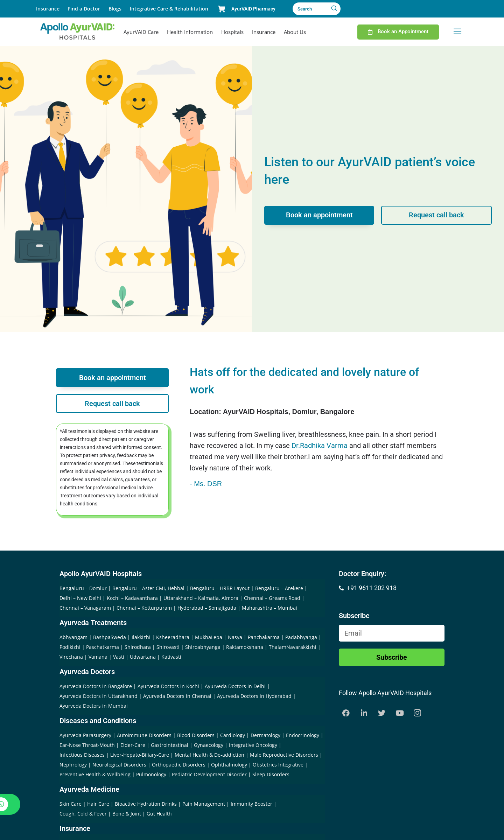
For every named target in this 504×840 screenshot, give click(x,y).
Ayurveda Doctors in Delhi (235, 686)
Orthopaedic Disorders (179, 765)
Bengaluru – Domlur (83, 588)
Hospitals (232, 32)
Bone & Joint (127, 814)
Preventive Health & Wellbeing (95, 774)
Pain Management (204, 804)
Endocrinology (303, 735)
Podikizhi (70, 647)
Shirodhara (138, 647)
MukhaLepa (209, 637)
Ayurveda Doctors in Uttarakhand (99, 696)
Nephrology (73, 765)
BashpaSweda (110, 637)
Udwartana (143, 657)
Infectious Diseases (82, 755)
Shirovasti (168, 647)
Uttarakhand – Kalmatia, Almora (201, 598)
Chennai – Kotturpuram (144, 608)
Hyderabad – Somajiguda (207, 608)
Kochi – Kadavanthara (132, 598)
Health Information (190, 32)
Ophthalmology (229, 765)
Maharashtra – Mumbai (269, 608)
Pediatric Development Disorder (209, 774)
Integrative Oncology (253, 745)
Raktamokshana (245, 647)
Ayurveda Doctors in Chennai (177, 696)
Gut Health (159, 814)
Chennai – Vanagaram (85, 608)
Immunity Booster (251, 804)
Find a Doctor (84, 9)
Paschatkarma (103, 647)
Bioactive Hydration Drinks (146, 804)
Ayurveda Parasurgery (85, 735)
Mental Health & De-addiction (209, 755)
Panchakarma (264, 637)
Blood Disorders (196, 735)
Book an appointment (319, 215)
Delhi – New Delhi (80, 598)
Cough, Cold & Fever (83, 814)
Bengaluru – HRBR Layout (220, 588)
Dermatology (265, 735)
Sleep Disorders (271, 774)
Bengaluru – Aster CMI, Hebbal (148, 588)
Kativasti (171, 657)
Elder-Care (133, 745)
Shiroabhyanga (203, 647)
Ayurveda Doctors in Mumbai (94, 706)
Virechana (71, 657)
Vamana (98, 657)
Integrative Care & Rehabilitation (169, 9)
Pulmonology (151, 774)
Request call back (436, 215)
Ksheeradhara (173, 637)
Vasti (119, 657)
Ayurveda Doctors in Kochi (168, 686)
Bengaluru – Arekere (279, 588)
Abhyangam (73, 637)
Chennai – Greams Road (272, 598)
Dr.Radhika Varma (320, 446)
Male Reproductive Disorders (284, 755)
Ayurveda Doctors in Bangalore (96, 686)
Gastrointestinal (170, 745)
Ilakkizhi (141, 637)
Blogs (115, 9)
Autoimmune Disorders (144, 735)
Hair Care (98, 804)
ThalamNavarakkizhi (293, 647)
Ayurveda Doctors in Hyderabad (254, 696)
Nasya (235, 637)
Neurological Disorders (119, 765)
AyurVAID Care (141, 32)
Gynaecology (209, 745)
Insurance (48, 9)
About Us (295, 32)
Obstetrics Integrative (278, 765)
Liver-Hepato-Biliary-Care (140, 755)
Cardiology (233, 735)
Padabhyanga (301, 637)
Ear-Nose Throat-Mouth (87, 745)
